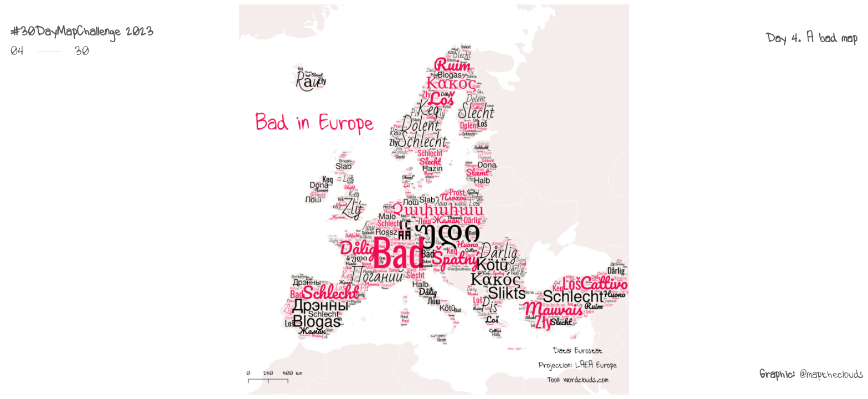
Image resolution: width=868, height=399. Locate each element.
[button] (812, 38)
